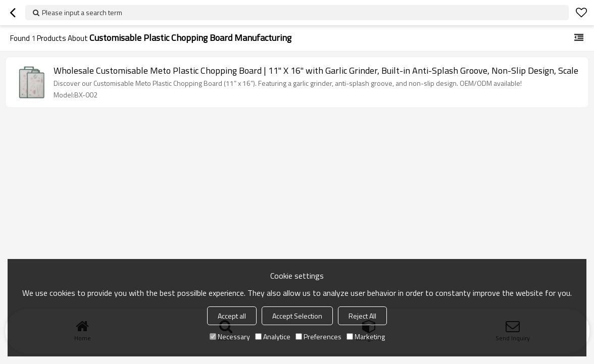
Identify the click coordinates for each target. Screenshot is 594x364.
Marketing (366, 336)
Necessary (230, 336)
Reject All (362, 316)
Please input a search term (82, 12)
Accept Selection (297, 316)
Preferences (318, 336)
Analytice (273, 336)
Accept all (232, 316)
